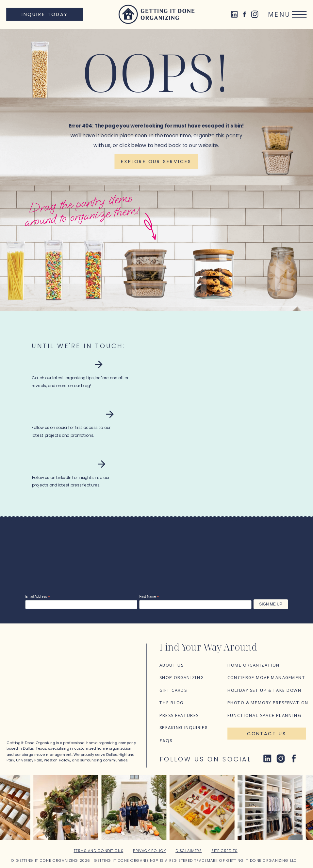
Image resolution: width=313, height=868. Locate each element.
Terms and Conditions (99, 851)
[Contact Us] (267, 734)
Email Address (37, 597)
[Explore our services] (156, 162)
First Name (149, 597)
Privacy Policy (149, 851)
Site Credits (224, 851)
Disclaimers (189, 851)
